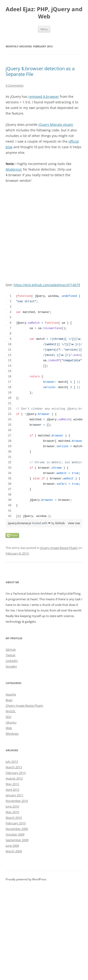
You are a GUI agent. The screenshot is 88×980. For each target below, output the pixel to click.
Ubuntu (11, 722)
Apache (11, 694)
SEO (8, 717)
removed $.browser (44, 97)
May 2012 (12, 784)
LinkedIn (12, 661)
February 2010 (16, 823)
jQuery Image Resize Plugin (59, 548)
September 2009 (17, 840)
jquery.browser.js (20, 523)
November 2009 (17, 829)
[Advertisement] (44, 233)
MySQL (11, 711)
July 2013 (12, 762)
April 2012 (12, 790)
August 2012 (14, 778)
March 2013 (14, 767)
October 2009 (15, 834)
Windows (12, 734)
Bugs (9, 700)
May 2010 (12, 812)
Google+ (11, 666)
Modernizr (14, 169)
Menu (44, 29)
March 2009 (14, 851)
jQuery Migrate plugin (56, 125)
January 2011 (15, 795)
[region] (44, 406)
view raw (74, 523)
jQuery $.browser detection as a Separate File (40, 71)
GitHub (60, 523)
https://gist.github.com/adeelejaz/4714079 (47, 285)
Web (9, 728)
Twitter (11, 655)
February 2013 (16, 773)
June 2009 (12, 846)
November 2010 (17, 801)
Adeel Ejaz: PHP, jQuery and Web (44, 13)
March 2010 (14, 818)
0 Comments (15, 85)
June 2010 (12, 806)
